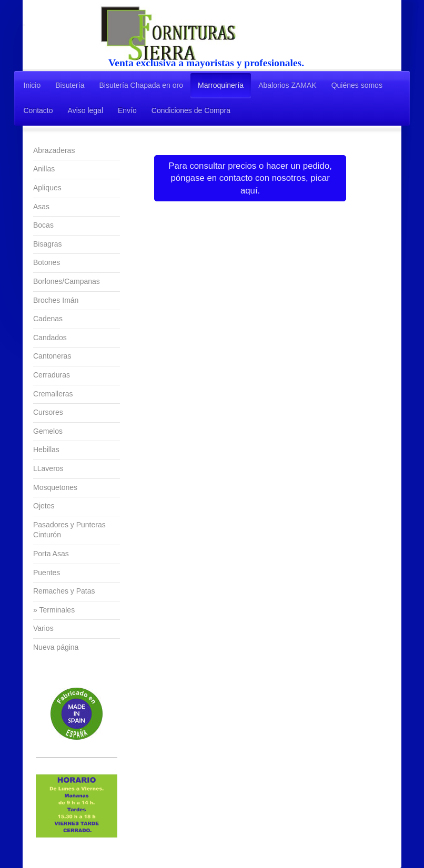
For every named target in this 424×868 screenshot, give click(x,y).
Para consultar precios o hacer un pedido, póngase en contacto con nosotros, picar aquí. (250, 178)
